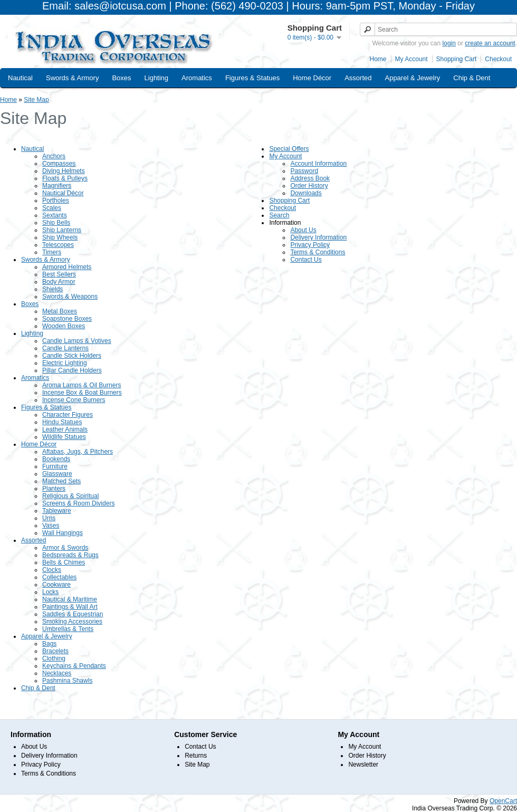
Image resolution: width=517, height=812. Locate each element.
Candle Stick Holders (72, 356)
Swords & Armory (72, 78)
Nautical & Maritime (70, 599)
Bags (49, 644)
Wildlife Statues (64, 437)
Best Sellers (59, 274)
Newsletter (363, 765)
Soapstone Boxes (67, 319)
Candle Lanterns (65, 348)
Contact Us (306, 260)
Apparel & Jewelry (412, 78)
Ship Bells (56, 223)
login (449, 43)
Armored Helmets (67, 267)
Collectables (59, 577)
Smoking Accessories (72, 622)
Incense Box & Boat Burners (82, 393)
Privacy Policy (310, 245)
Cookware (56, 585)
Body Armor (59, 282)
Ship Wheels (60, 237)
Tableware (57, 511)
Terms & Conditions (318, 252)
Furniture (55, 466)
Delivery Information (318, 237)
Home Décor (312, 78)
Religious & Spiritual (70, 496)
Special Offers (289, 149)
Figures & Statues (252, 78)
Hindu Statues (62, 422)
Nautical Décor (63, 193)
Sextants (55, 215)
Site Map (36, 100)
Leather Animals (65, 429)
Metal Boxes (60, 311)
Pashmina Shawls (67, 681)
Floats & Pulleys (65, 178)
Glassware (57, 474)
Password (304, 171)
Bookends (56, 459)
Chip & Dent (472, 78)
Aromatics (197, 78)
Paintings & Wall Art (70, 607)
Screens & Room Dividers (78, 503)
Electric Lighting (65, 363)
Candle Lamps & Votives (77, 341)
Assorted (358, 78)
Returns (196, 756)
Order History (309, 186)
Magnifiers (57, 186)
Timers (52, 252)
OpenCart (503, 801)
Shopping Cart (457, 59)
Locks (50, 592)
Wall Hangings (63, 533)
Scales (52, 208)
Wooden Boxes (64, 326)
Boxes (121, 78)
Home (378, 59)
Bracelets (55, 651)
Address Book (310, 178)
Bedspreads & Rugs (70, 555)
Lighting (157, 78)
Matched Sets (61, 481)
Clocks (52, 570)
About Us (303, 230)
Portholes (56, 200)
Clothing (54, 658)
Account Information (318, 164)
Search (279, 215)
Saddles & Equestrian (73, 614)
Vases (51, 526)
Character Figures (68, 415)
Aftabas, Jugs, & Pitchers (78, 452)
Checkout (498, 59)
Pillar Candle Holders (72, 370)
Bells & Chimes (64, 562)
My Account (411, 59)
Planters (54, 489)
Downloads (306, 193)
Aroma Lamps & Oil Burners (82, 385)
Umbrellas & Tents (68, 629)
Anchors (54, 156)
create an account (490, 43)
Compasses (59, 164)
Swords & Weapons (70, 297)
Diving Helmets (64, 171)
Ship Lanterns (62, 230)
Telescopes (58, 245)
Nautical (20, 78)
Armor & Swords (65, 548)
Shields (52, 289)
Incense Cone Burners (74, 400)
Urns (49, 518)
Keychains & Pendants (74, 666)
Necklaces (57, 673)
